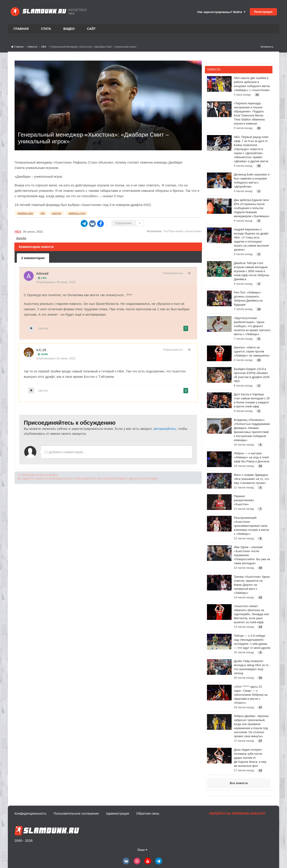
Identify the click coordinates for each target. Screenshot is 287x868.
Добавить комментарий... (65, 452)
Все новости (239, 783)
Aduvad (42, 273)
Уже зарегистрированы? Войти (221, 12)
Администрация (118, 813)
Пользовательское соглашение (76, 813)
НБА (18, 232)
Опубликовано (56, 282)
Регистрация (263, 12)
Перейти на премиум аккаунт (237, 813)
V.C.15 (41, 350)
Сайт (91, 29)
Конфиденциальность (30, 813)
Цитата (43, 328)
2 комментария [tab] (33, 258)
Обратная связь (148, 813)
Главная (21, 29)
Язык (142, 850)
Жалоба (21, 238)
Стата (46, 29)
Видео (69, 29)
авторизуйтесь (165, 429)
